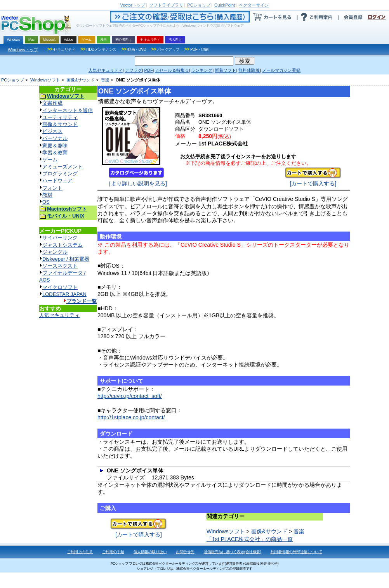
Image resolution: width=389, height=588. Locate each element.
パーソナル (55, 138)
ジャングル (55, 252)
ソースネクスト (60, 266)
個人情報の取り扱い (150, 552)
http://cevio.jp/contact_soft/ (130, 396)
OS (46, 202)
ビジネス (52, 131)
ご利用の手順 (113, 552)
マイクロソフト (60, 287)
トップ (133, 5)
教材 (47, 195)
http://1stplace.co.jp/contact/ (131, 417)
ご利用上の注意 (80, 552)
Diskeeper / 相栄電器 (66, 259)
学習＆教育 (55, 153)
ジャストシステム (63, 245)
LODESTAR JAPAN (64, 294)
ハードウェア (57, 181)
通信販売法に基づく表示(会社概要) (233, 552)
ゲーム (50, 160)
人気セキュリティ (59, 315)
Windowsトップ (23, 50)
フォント (52, 188)
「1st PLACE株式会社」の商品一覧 (250, 539)
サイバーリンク (60, 238)
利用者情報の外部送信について (296, 552)
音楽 (105, 80)
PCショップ (13, 80)
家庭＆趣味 (55, 146)
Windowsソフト (45, 80)
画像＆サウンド (60, 124)
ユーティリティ (60, 117)
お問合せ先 (185, 552)
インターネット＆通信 (68, 110)
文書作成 (52, 103)
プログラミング (60, 174)
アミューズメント (63, 167)
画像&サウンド (81, 80)
